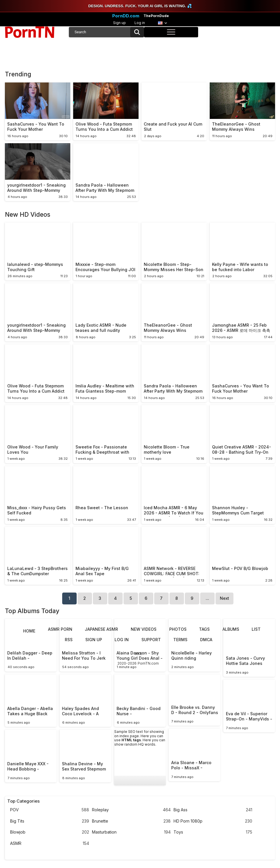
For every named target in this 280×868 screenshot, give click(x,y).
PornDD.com (126, 16)
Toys (213, 832)
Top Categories (23, 801)
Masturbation (131, 832)
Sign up (119, 23)
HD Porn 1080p (213, 821)
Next (224, 598)
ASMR (49, 844)
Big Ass (213, 810)
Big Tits (49, 821)
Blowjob (49, 832)
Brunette (131, 821)
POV (49, 810)
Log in (140, 23)
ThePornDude (156, 16)
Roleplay (131, 810)
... (207, 598)
